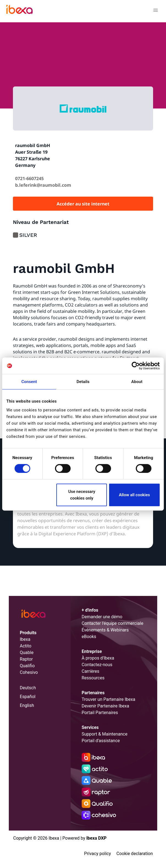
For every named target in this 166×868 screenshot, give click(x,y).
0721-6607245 (29, 178)
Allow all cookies (134, 495)
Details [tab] (83, 382)
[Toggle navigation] (155, 11)
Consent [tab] (29, 382)
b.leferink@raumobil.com (43, 185)
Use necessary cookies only (82, 495)
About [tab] (137, 382)
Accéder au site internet (83, 204)
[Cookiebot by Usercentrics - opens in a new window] (136, 366)
